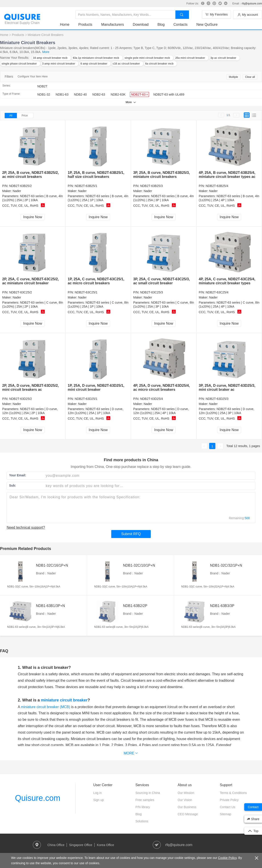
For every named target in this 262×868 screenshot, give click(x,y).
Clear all (250, 77)
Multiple (233, 77)
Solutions (142, 821)
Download (141, 25)
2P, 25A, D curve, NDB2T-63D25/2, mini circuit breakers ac (31, 388)
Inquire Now (33, 217)
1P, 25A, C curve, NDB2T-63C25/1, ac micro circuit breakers (96, 281)
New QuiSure (207, 25)
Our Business (187, 807)
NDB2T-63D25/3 (217, 399)
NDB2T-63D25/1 (86, 399)
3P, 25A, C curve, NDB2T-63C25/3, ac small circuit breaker (162, 281)
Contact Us (227, 807)
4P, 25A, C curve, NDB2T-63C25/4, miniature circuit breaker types (227, 281)
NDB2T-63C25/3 (152, 292)
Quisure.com (38, 798)
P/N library (143, 807)
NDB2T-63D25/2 (21, 399)
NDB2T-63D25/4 (152, 399)
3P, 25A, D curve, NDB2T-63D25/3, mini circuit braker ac (227, 388)
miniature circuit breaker (64, 700)
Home (65, 25)
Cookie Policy (227, 858)
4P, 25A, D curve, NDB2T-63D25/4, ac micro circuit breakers (162, 388)
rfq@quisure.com (252, 4)
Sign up (98, 800)
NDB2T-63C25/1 (86, 292)
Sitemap (225, 814)
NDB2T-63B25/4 (217, 186)
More (46, 52)
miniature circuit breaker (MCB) (45, 707)
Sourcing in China (148, 793)
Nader (17, 191)
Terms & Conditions (233, 793)
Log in (97, 793)
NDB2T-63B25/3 (151, 186)
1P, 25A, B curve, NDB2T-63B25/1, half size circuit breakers (96, 175)
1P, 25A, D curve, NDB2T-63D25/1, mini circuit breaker (96, 388)
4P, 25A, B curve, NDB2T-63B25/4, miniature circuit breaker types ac (227, 175)
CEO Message (188, 814)
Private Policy (229, 800)
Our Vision (185, 800)
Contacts (180, 25)
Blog (161, 25)
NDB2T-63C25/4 (217, 292)
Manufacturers (113, 25)
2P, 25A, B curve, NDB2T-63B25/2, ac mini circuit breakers (31, 175)
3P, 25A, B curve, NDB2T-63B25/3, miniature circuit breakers (162, 175)
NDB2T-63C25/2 (21, 292)
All (11, 116)
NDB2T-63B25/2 (20, 186)
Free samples (145, 800)
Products (85, 25)
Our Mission (186, 793)
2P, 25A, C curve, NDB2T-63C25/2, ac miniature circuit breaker (31, 281)
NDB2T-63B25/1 (86, 186)
